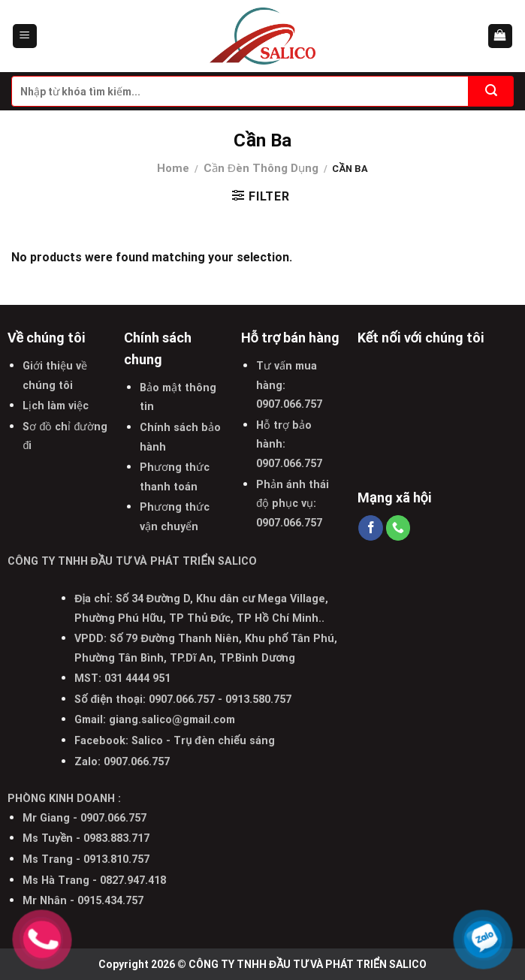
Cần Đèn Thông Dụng (261, 168)
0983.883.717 (116, 838)
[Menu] (25, 36)
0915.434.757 (110, 901)
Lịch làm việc (56, 406)
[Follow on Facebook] (371, 528)
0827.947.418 (133, 880)
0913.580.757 (258, 700)
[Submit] (491, 91)
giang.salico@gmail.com (172, 720)
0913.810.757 (116, 859)
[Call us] (398, 528)
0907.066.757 (289, 404)
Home (173, 168)
